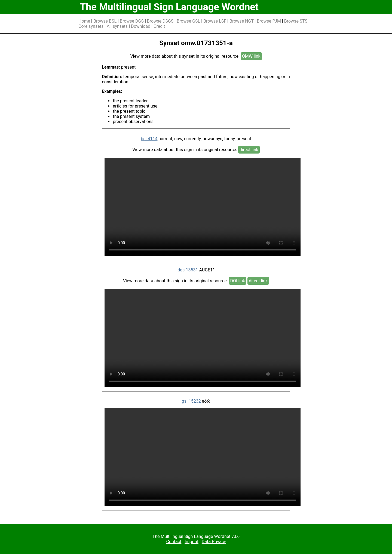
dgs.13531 (188, 270)
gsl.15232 (191, 401)
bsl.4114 (149, 139)
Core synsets (91, 26)
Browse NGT (242, 21)
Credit (159, 26)
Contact (174, 542)
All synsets (117, 26)
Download (141, 26)
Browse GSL (188, 21)
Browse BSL (105, 21)
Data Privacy (214, 542)
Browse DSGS (160, 21)
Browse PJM (269, 21)
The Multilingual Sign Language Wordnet (169, 7)
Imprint (192, 542)
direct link (249, 150)
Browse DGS (132, 21)
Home (84, 21)
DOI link (238, 281)
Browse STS (296, 21)
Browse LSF (215, 21)
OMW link (251, 56)
